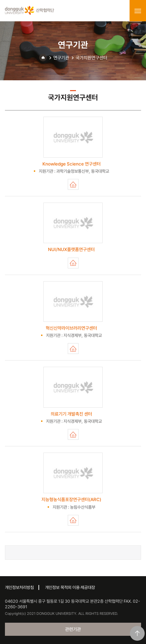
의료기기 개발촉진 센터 (73, 434)
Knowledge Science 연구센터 (73, 184)
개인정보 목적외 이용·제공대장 (70, 587)
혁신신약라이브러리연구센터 (73, 349)
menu (138, 11)
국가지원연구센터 (91, 58)
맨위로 (137, 633)
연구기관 (61, 58)
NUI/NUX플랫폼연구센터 (73, 263)
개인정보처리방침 (19, 587)
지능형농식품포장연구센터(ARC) (73, 520)
